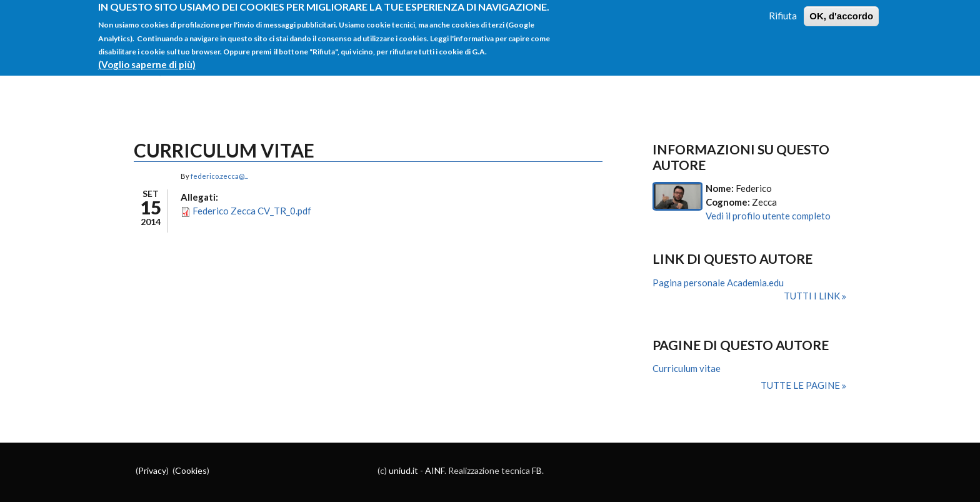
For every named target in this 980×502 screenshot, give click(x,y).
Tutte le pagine (801, 385)
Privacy (152, 470)
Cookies (191, 470)
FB (537, 470)
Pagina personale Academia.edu (718, 283)
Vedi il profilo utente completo (768, 216)
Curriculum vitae (687, 368)
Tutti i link (813, 296)
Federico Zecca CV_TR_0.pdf (252, 211)
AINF (435, 470)
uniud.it (403, 470)
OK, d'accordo (841, 11)
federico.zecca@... (219, 176)
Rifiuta (783, 11)
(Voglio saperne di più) (147, 59)
